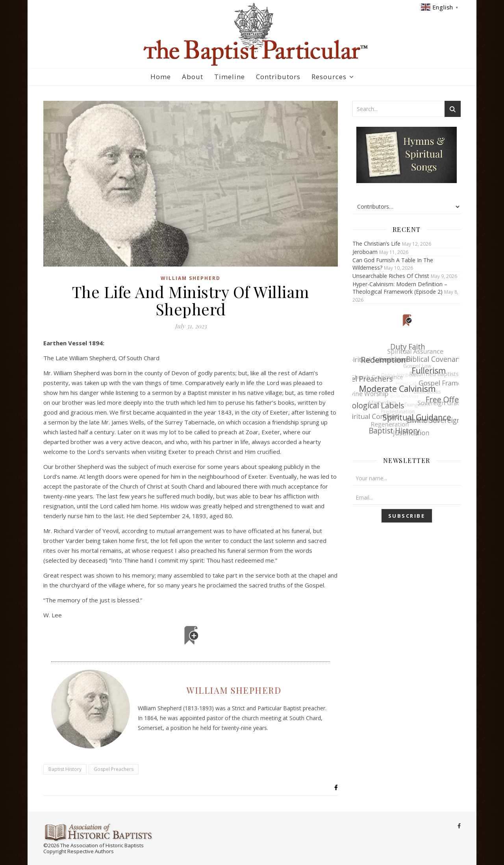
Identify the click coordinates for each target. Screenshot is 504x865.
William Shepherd (191, 278)
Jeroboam (365, 252)
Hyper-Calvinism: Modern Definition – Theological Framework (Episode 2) (400, 288)
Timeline (230, 77)
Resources (329, 77)
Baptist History (65, 769)
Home (161, 77)
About (193, 77)
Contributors (278, 77)
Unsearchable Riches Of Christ (391, 276)
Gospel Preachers (114, 769)
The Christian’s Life (376, 244)
